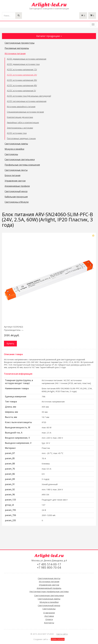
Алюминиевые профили (17, 186)
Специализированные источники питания (25, 112)
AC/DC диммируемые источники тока (23, 64)
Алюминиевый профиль (49, 588)
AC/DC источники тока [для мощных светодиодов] (29, 96)
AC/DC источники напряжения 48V (22, 85)
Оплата (49, 619)
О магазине (49, 613)
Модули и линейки (14, 149)
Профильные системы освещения (22, 165)
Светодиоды (11, 154)
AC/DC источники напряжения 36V (22, 80)
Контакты (49, 623)
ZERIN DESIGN (58, 639)
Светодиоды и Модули (17, 202)
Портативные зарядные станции (21, 138)
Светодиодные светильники (20, 160)
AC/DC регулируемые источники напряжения (27, 101)
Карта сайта (62, 634)
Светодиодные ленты (16, 170)
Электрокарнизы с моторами (20, 128)
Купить (10, 344)
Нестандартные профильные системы (49, 591)
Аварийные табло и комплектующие (23, 122)
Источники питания (15, 54)
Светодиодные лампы (16, 144)
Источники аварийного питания (21, 107)
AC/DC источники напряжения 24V (22, 75)
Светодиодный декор (16, 191)
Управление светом (15, 181)
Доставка (49, 616)
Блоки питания (12, 176)
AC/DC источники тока (17, 133)
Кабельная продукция (16, 197)
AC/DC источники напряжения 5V (21, 91)
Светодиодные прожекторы (20, 43)
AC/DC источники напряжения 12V (22, 70)
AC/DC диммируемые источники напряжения (27, 59)
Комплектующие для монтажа (20, 117)
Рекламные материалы (17, 48)
